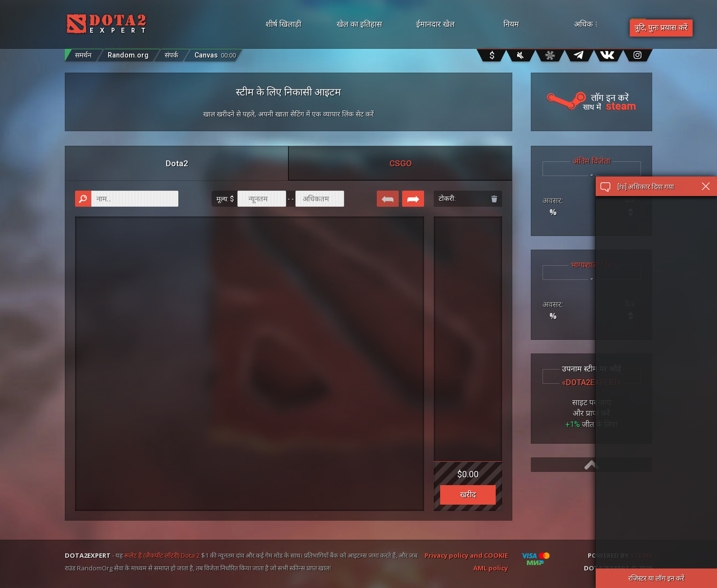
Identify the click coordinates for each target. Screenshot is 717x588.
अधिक (598, 24)
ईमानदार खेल (436, 24)
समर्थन (83, 55)
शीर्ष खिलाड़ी (283, 24)
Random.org (128, 55)
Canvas (215, 53)
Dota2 (177, 163)
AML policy (491, 568)
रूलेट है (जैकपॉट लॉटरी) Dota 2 (162, 555)
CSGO (401, 163)
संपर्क (172, 55)
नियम (511, 24)
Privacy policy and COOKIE (466, 555)
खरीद (468, 495)
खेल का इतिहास (359, 24)
